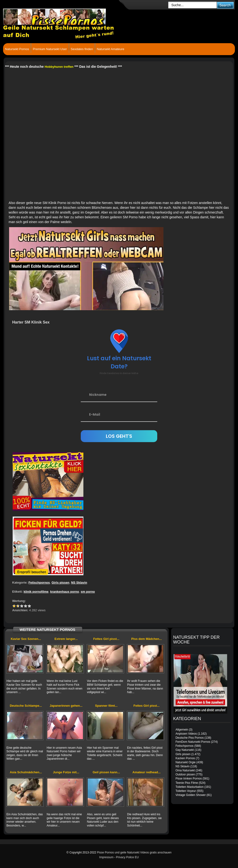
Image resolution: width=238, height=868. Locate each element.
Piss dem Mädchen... (146, 639)
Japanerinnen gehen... (66, 706)
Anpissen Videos (186, 734)
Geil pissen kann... (106, 772)
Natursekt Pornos (17, 49)
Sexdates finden (82, 49)
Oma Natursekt (185, 770)
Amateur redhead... (146, 772)
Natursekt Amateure (111, 49)
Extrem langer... (66, 639)
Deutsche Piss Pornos (189, 738)
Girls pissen (60, 583)
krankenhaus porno (65, 592)
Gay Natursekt (185, 750)
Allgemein (182, 730)
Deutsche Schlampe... (26, 706)
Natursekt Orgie (185, 762)
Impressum (106, 857)
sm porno (88, 592)
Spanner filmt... (106, 706)
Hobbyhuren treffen (59, 67)
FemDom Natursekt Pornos (193, 742)
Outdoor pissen (185, 774)
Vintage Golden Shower (191, 795)
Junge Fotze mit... (66, 772)
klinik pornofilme (36, 592)
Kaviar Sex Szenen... (26, 639)
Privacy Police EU (127, 857)
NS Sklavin (79, 583)
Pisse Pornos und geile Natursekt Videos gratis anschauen (134, 852)
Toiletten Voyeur (186, 791)
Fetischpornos (39, 583)
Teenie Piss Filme (187, 783)
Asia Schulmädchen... (26, 772)
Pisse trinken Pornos (189, 779)
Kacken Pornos (185, 758)
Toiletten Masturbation (189, 787)
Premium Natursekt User (50, 49)
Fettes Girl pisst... (106, 639)
